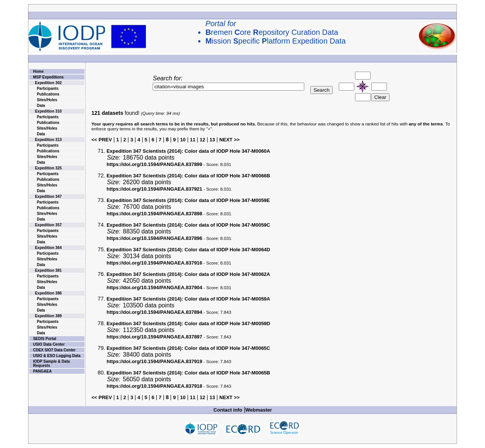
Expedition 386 (48, 293)
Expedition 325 (48, 168)
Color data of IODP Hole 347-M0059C (188, 225)
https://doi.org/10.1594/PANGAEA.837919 (154, 361)
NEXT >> (229, 140)
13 (212, 140)
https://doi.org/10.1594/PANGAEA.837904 (154, 287)
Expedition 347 (48, 197)
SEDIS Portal (45, 339)
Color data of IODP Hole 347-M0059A (188, 299)
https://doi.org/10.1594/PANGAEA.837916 (154, 263)
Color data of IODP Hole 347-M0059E (188, 200)
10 (183, 140)
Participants (48, 89)
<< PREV (102, 140)
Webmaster (259, 410)
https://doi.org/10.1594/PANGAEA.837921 (154, 189)
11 (192, 140)
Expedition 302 (48, 83)
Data (41, 106)
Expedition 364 (48, 248)
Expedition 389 (48, 316)
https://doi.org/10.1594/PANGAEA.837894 (154, 312)
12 (202, 140)
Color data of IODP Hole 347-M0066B (188, 176)
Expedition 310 (48, 111)
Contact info (228, 410)
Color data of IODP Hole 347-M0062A (188, 274)
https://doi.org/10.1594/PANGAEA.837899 (154, 164)
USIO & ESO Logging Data (57, 356)
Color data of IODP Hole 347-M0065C (188, 348)
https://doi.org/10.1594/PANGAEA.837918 (154, 386)
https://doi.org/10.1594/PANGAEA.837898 (154, 214)
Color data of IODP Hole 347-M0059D (188, 323)
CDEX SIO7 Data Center (54, 350)
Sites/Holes (47, 100)
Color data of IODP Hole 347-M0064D (188, 250)
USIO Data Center (49, 344)
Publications (48, 94)
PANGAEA (42, 371)
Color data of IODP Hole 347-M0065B (188, 373)
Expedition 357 (48, 225)
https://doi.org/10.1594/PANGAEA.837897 (154, 337)
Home (38, 71)
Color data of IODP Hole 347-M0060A (188, 151)
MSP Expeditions (48, 77)
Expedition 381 (48, 270)
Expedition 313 (48, 140)
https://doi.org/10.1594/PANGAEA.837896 (154, 238)
